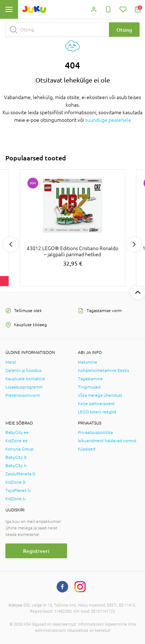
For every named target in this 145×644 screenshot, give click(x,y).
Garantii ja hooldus (23, 370)
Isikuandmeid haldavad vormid (107, 441)
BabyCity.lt (16, 457)
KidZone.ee (17, 441)
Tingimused (89, 387)
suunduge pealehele (108, 120)
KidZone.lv (16, 499)
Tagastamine (90, 379)
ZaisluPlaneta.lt (20, 474)
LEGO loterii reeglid (97, 412)
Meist (11, 362)
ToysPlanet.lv (18, 490)
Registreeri (36, 551)
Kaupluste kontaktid (25, 379)
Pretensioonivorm (23, 395)
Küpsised (87, 449)
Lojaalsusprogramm (24, 387)
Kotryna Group (19, 449)
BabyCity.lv (16, 466)
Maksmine (88, 362)
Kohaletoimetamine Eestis (104, 370)
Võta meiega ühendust (100, 395)
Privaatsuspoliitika (95, 432)
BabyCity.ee (17, 432)
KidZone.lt (16, 482)
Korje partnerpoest (96, 404)
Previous (11, 244)
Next (134, 244)
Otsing (124, 30)
